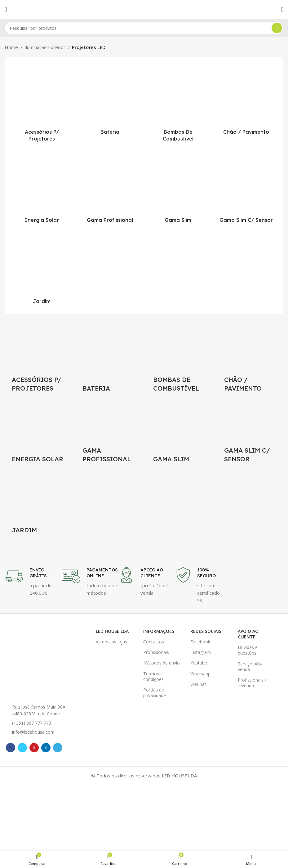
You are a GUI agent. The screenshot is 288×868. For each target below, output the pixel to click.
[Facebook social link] (11, 747)
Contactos (154, 641)
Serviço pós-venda (250, 666)
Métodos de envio (162, 662)
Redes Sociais (206, 631)
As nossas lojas (111, 641)
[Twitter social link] (22, 747)
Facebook (200, 641)
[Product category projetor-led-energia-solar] (42, 189)
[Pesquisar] (144, 28)
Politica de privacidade (155, 692)
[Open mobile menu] (6, 9)
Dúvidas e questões (248, 650)
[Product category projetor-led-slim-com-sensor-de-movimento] (246, 189)
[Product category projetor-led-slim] (178, 189)
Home (12, 47)
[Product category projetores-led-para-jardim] (42, 271)
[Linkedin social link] (46, 747)
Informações (159, 631)
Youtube (199, 662)
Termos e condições (153, 676)
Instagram (201, 652)
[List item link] (40, 723)
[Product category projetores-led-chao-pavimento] (246, 101)
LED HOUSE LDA (112, 631)
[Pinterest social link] (34, 747)
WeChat (198, 684)
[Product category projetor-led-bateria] (110, 101)
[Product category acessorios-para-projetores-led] (42, 104)
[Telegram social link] (58, 747)
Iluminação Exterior (46, 47)
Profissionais (156, 652)
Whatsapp (200, 673)
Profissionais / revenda (252, 682)
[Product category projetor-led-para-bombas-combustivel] (178, 104)
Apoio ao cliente (248, 633)
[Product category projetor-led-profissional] (110, 189)
